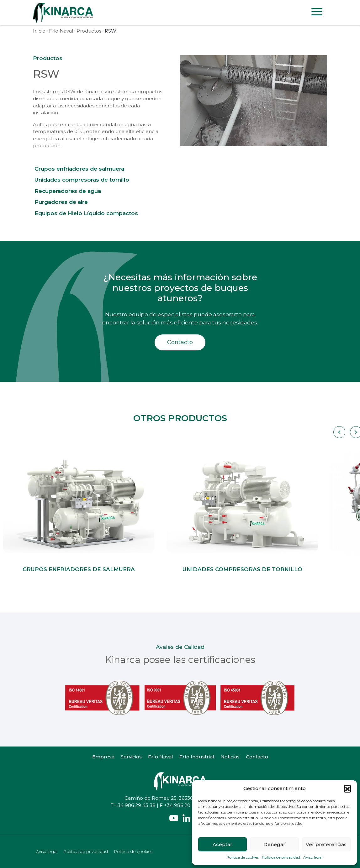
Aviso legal (313, 857)
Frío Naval (61, 31)
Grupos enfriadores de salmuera (79, 169)
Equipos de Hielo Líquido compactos (86, 213)
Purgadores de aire (61, 202)
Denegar (274, 844)
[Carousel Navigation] (339, 432)
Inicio (39, 31)
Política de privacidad (281, 857)
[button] (347, 788)
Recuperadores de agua (68, 191)
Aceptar (222, 844)
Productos (89, 31)
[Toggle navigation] (317, 13)
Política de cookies (243, 857)
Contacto (180, 342)
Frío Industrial (197, 757)
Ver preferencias (326, 844)
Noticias (230, 757)
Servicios (131, 757)
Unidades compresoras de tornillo (82, 180)
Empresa (103, 757)
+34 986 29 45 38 (135, 805)
